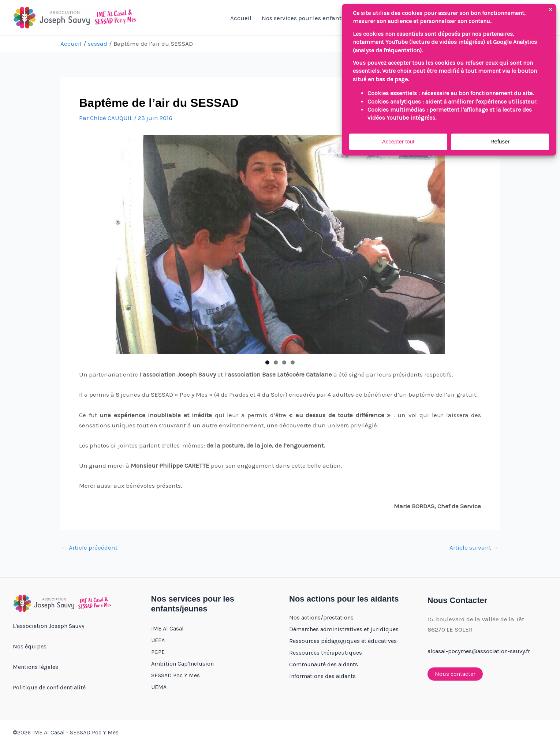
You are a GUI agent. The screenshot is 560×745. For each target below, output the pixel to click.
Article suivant (474, 548)
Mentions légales (36, 667)
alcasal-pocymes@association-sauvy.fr (479, 651)
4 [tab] (293, 362)
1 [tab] (267, 362)
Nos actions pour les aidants (344, 599)
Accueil (241, 18)
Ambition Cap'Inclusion (182, 664)
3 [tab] (284, 362)
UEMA (159, 687)
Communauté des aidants (324, 664)
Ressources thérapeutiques (326, 653)
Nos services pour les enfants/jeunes (318, 18)
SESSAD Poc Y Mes (176, 675)
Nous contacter (455, 674)
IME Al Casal (167, 628)
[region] (280, 245)
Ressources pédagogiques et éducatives (343, 641)
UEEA (158, 640)
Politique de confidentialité (49, 687)
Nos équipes (30, 646)
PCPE (158, 652)
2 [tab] (276, 362)
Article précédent (89, 548)
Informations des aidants (322, 676)
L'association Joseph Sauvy (48, 626)
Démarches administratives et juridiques (344, 629)
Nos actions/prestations (321, 617)
